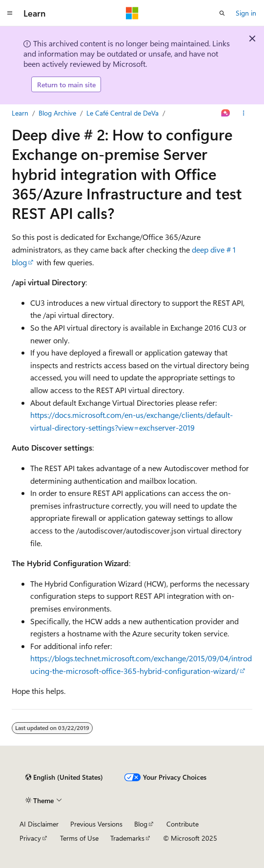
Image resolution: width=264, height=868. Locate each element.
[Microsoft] (132, 13)
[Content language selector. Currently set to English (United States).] (64, 777)
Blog (141, 824)
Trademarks (127, 838)
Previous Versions (96, 824)
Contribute (183, 824)
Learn (20, 113)
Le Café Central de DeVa (122, 113)
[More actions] (244, 113)
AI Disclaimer (39, 824)
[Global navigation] (10, 13)
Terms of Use (79, 838)
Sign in (246, 13)
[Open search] (222, 13)
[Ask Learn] (226, 113)
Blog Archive (57, 113)
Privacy (30, 838)
